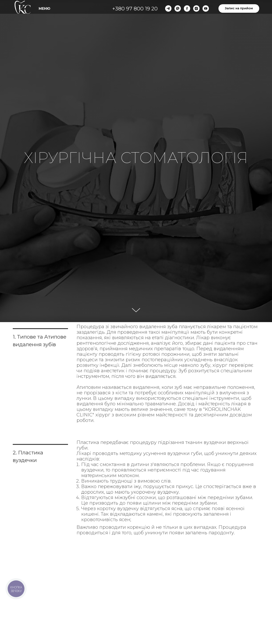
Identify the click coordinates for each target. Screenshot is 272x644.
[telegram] (168, 8)
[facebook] (187, 8)
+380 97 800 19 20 (135, 9)
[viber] (178, 8)
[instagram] (196, 8)
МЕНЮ (45, 9)
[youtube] (206, 8)
